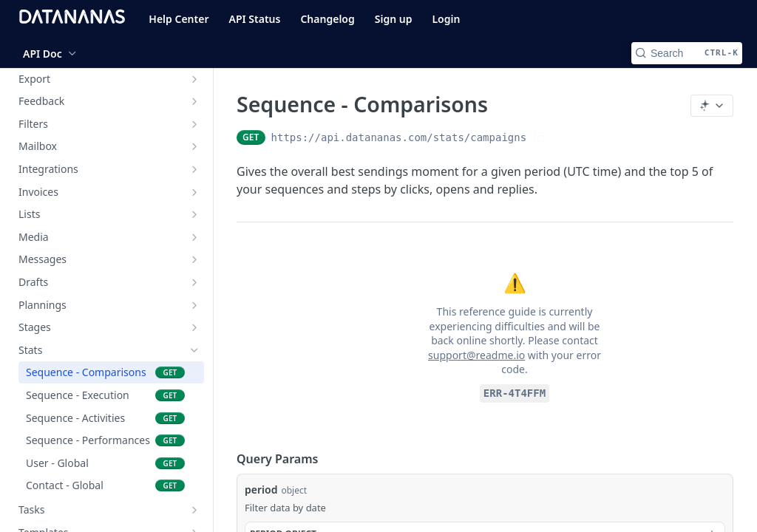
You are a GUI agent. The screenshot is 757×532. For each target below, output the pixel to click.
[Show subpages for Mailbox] (194, 146)
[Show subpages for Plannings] (194, 305)
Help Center (179, 19)
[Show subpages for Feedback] (194, 101)
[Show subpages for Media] (194, 237)
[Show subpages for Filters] (194, 124)
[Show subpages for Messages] (194, 259)
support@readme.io (476, 355)
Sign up (394, 19)
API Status (255, 19)
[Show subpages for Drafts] (194, 282)
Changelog (327, 19)
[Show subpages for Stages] (194, 327)
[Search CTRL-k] (687, 53)
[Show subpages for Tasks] (194, 510)
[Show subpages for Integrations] (194, 169)
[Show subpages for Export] (194, 79)
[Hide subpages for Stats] (194, 350)
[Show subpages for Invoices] (194, 192)
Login (446, 19)
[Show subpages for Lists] (194, 214)
